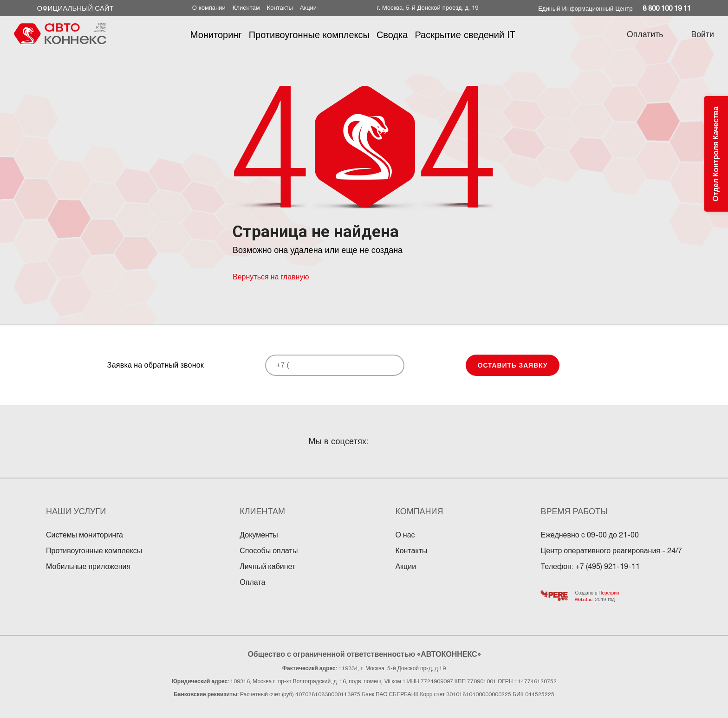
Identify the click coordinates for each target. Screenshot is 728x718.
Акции (308, 8)
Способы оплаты (269, 550)
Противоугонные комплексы (309, 35)
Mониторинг (215, 35)
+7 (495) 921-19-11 (608, 566)
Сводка (392, 35)
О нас (405, 535)
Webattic (584, 599)
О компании (209, 8)
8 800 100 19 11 (667, 8)
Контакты (280, 8)
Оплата (252, 582)
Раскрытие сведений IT (465, 35)
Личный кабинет (267, 566)
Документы (259, 535)
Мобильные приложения (88, 566)
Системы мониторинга (84, 535)
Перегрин (609, 593)
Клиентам (246, 8)
